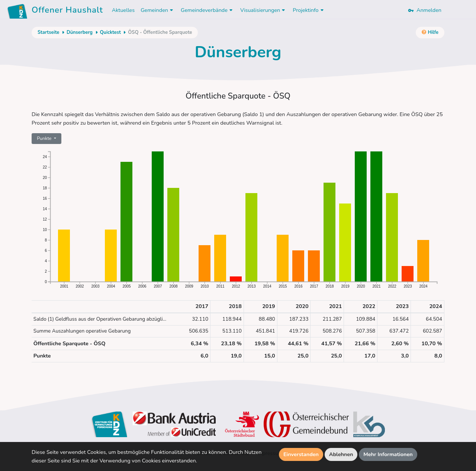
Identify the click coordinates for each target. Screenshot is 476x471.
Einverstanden (301, 454)
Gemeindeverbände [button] (208, 10)
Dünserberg (80, 32)
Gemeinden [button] (158, 10)
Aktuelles (123, 10)
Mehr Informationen (388, 454)
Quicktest (110, 32)
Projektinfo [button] (309, 10)
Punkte (45, 138)
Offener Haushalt (67, 11)
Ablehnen (341, 454)
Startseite (48, 32)
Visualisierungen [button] (263, 10)
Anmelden (425, 10)
